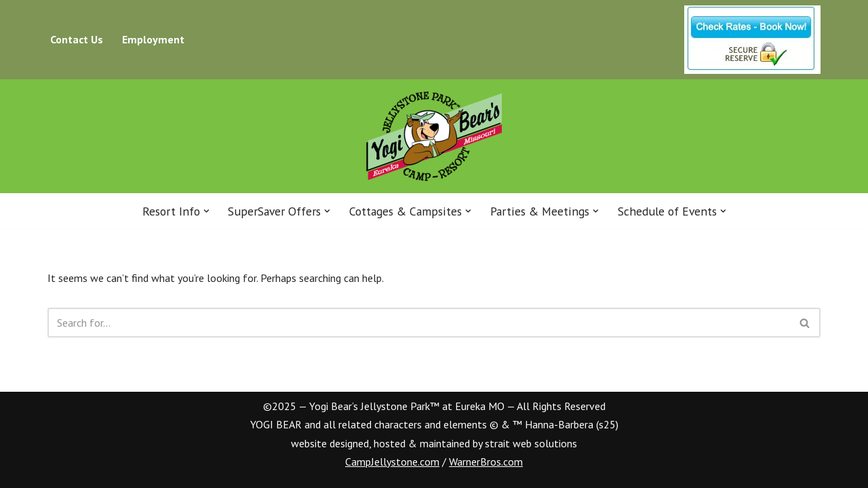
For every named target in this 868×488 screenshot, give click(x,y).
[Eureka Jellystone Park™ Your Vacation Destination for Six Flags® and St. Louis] (434, 136)
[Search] (419, 323)
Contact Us (77, 39)
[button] (206, 211)
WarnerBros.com (486, 462)
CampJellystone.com (392, 462)
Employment (153, 39)
